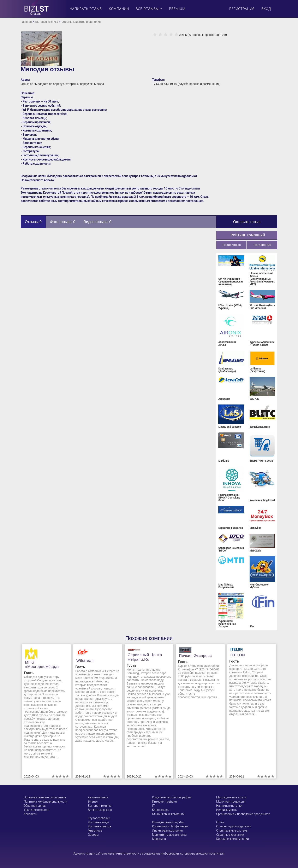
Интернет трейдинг (165, 802)
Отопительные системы (232, 831)
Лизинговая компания (167, 831)
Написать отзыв (86, 9)
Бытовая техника (47, 22)
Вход (266, 9)
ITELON (238, 655)
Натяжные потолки (229, 806)
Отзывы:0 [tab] (33, 222)
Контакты (31, 814)
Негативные (263, 245)
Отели (220, 822)
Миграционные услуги (231, 797)
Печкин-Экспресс (195, 656)
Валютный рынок (100, 810)
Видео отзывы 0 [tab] (97, 222)
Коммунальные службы (168, 822)
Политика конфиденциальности (46, 802)
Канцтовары (161, 810)
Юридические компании (233, 839)
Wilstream (86, 661)
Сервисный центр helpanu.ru (145, 657)
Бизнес (93, 802)
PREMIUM (177, 9)
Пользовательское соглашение (45, 797)
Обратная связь (35, 806)
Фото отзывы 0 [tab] (63, 222)
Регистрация (242, 9)
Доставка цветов (100, 826)
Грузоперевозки (99, 818)
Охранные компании (230, 835)
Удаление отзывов (37, 810)
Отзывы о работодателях (234, 826)
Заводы (93, 835)
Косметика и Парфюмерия (170, 826)
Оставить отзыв (247, 222)
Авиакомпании (98, 797)
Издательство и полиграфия (172, 797)
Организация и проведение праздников (243, 814)
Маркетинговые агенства (169, 835)
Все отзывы (149, 9)
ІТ (153, 806)
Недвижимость (226, 810)
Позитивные (232, 245)
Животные (95, 831)
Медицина (159, 839)
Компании (119, 9)
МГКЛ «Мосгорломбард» (42, 665)
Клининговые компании (168, 814)
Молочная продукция (231, 802)
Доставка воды (98, 822)
